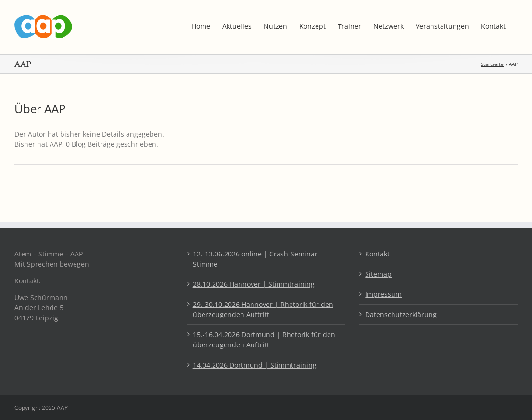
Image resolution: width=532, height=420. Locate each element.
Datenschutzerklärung (401, 314)
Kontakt (377, 254)
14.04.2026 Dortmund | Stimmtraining (255, 365)
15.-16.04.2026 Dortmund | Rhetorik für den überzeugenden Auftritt (264, 340)
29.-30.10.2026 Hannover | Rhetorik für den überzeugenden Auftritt (263, 309)
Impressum (383, 294)
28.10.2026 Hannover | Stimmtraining (254, 284)
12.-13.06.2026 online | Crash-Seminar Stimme (255, 259)
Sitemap (378, 274)
